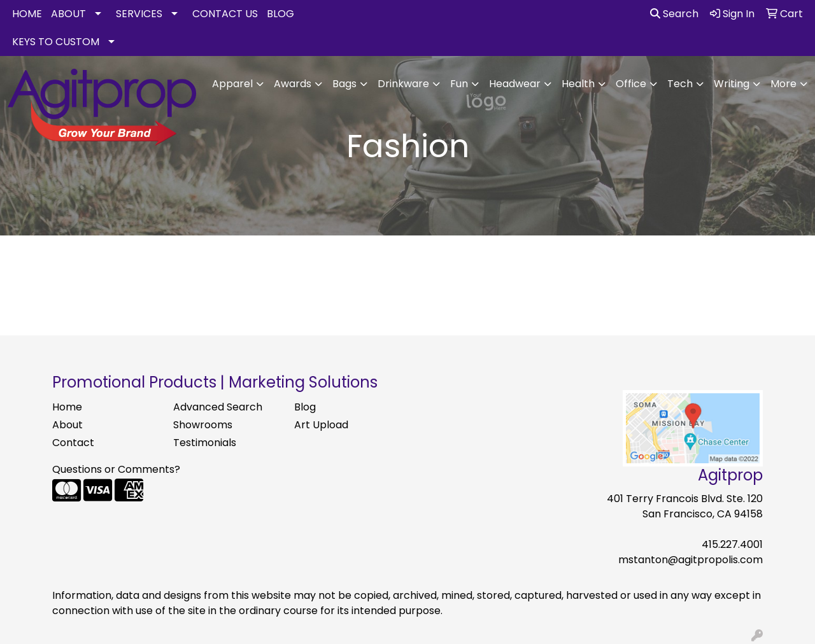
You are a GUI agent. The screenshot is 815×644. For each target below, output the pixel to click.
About (67, 425)
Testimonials (205, 443)
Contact (73, 443)
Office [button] (631, 84)
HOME (27, 14)
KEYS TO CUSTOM (56, 42)
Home (67, 407)
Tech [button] (680, 84)
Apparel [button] (232, 84)
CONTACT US (225, 14)
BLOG (280, 14)
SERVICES (139, 14)
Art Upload (321, 425)
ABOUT (68, 14)
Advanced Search (218, 407)
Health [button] (578, 84)
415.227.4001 (732, 544)
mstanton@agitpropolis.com (691, 560)
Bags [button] (344, 84)
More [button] (783, 84)
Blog (305, 407)
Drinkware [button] (403, 84)
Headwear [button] (515, 84)
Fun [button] (459, 84)
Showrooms (203, 425)
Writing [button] (732, 84)
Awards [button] (293, 84)
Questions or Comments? (116, 469)
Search (674, 14)
